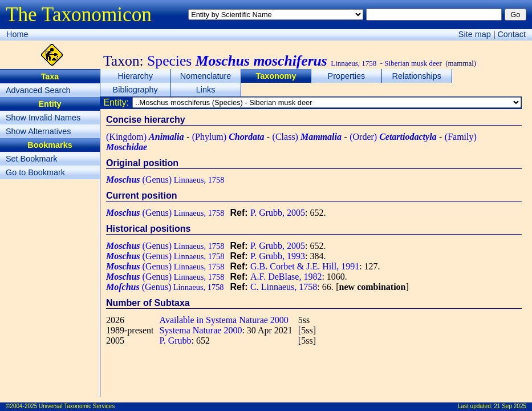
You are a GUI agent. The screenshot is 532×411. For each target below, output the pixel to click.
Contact (511, 34)
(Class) (307, 137)
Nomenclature (206, 76)
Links (206, 90)
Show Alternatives (38, 131)
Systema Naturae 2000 (201, 330)
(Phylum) (228, 137)
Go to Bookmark (35, 172)
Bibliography (135, 90)
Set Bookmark (31, 159)
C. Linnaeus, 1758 (284, 287)
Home (17, 34)
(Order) (393, 137)
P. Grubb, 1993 (278, 256)
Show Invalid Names (43, 118)
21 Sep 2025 (510, 406)
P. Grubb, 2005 (278, 213)
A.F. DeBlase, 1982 (286, 277)
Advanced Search (38, 90)
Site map (475, 34)
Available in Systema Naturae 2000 (224, 320)
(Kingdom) (145, 137)
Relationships (417, 76)
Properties (347, 76)
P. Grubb (176, 341)
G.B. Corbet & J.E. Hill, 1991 (305, 266)
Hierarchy (135, 76)
